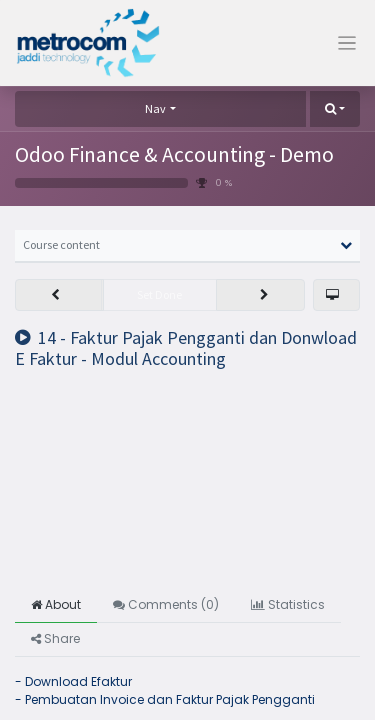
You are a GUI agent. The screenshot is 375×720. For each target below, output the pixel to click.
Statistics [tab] (288, 604)
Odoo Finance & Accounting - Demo (174, 154)
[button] (335, 109)
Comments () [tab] (166, 604)
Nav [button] (155, 108)
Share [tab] (55, 638)
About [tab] (56, 604)
